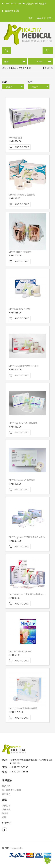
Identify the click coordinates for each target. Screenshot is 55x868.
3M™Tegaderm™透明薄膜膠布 (23, 423)
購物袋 (5, 813)
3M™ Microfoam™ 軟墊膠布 (22, 480)
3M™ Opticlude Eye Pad (20, 651)
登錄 (30, 18)
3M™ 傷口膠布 (16, 138)
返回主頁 (48, 68)
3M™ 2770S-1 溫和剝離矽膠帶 (23, 708)
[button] (50, 18)
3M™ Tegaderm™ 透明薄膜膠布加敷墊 (27, 537)
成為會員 (41, 18)
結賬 (4, 817)
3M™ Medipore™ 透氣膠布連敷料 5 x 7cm (29, 594)
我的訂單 (6, 805)
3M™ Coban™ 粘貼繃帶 (20, 252)
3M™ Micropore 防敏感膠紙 (22, 195)
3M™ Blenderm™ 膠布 (19, 309)
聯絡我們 (6, 794)
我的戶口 (6, 786)
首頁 (4, 68)
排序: (4, 82)
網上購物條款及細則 (11, 790)
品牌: (30, 82)
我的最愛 (6, 809)
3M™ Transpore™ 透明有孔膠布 (24, 366)
